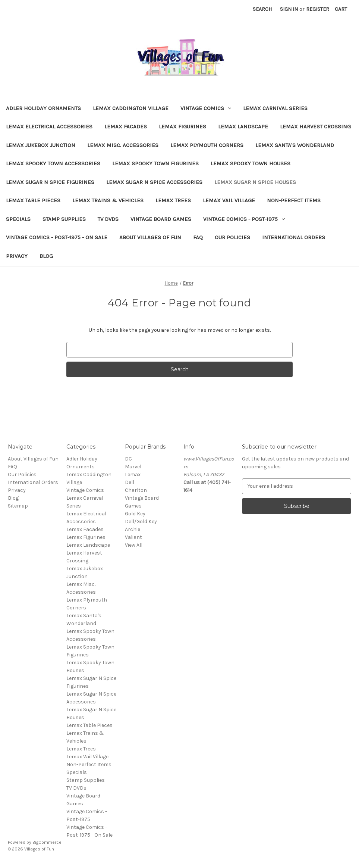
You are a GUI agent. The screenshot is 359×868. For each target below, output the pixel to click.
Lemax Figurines (182, 127)
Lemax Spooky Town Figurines (155, 163)
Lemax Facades (126, 127)
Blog (46, 256)
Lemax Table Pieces (33, 200)
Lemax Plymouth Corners (207, 145)
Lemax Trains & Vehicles (108, 200)
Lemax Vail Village (229, 200)
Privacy (17, 256)
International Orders (294, 237)
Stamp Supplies (64, 219)
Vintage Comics (206, 108)
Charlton (136, 490)
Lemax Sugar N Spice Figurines (50, 182)
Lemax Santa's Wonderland (295, 145)
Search (262, 9)
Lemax (133, 474)
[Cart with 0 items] (341, 9)
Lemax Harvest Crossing (315, 127)
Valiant (133, 537)
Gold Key (135, 514)
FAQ (198, 237)
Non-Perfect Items (294, 200)
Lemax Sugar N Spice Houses (255, 182)
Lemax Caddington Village (131, 108)
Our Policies (232, 237)
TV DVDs (108, 219)
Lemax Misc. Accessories (123, 145)
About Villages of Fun (150, 237)
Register (318, 9)
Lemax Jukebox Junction (41, 145)
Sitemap (18, 506)
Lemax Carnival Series (275, 108)
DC (128, 459)
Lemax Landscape (243, 127)
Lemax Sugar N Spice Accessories (154, 182)
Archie (133, 529)
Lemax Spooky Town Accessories (53, 163)
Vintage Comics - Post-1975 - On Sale (57, 237)
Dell (130, 482)
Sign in (289, 9)
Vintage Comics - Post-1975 (244, 219)
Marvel (133, 467)
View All (134, 545)
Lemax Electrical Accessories (49, 127)
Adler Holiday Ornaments (43, 108)
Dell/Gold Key (141, 522)
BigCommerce (47, 842)
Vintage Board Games (161, 219)
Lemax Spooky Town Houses (251, 163)
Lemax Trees (173, 200)
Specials (18, 219)
